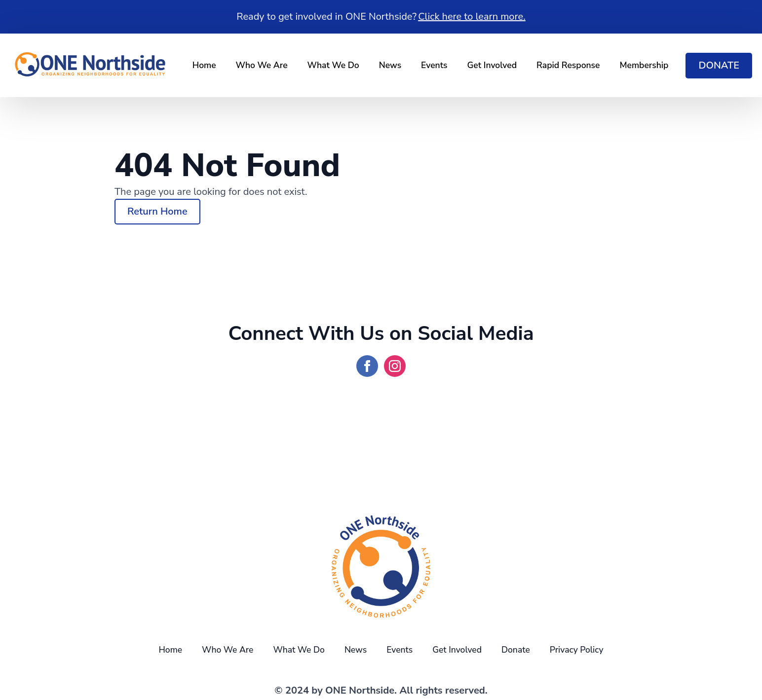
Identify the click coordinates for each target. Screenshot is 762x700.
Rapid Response (568, 65)
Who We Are (262, 65)
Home (204, 65)
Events (434, 65)
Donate (516, 650)
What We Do (333, 65)
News (390, 65)
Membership (644, 65)
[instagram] (395, 366)
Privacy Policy (577, 650)
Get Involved (492, 65)
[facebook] (367, 366)
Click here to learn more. (472, 17)
